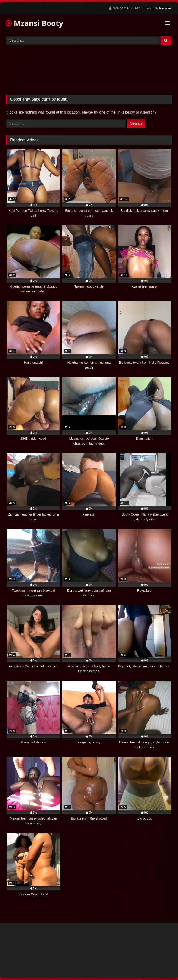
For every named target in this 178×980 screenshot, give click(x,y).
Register (165, 8)
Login (149, 8)
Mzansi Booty (34, 23)
